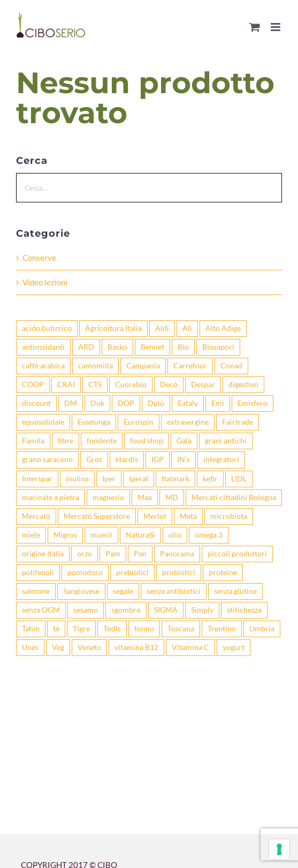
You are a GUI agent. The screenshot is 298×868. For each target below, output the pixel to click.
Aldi (162, 328)
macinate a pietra (51, 497)
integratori (221, 459)
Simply (202, 610)
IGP (158, 459)
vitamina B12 (136, 647)
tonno (144, 629)
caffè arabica (43, 366)
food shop (147, 441)
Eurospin (139, 422)
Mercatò (36, 516)
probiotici (179, 572)
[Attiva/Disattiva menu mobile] (276, 27)
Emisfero (253, 403)
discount (36, 403)
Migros (65, 535)
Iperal (139, 479)
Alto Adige (223, 328)
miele (31, 535)
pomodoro (85, 572)
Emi (218, 403)
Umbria (262, 629)
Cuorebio (131, 384)
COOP (33, 384)
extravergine (188, 422)
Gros (94, 459)
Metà (188, 516)
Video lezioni (45, 282)
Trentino (222, 629)
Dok (97, 403)
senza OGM (41, 610)
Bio (183, 347)
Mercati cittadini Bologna (234, 497)
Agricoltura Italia (113, 328)
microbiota (229, 516)
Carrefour (190, 366)
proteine (223, 572)
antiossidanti (43, 347)
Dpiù (156, 403)
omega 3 (209, 535)
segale (123, 591)
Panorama (177, 554)
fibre (66, 441)
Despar (203, 384)
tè (56, 629)
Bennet (152, 347)
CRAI (66, 384)
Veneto (89, 647)
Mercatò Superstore (97, 516)
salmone (36, 591)
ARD (86, 347)
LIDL (239, 479)
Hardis (127, 459)
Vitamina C (190, 647)
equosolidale (43, 422)
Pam (113, 554)
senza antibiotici (174, 591)
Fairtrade (238, 422)
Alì (187, 328)
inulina (77, 479)
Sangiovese (81, 591)
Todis (112, 629)
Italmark (175, 479)
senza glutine (235, 591)
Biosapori (218, 347)
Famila (33, 441)
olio (175, 535)
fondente (102, 441)
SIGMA (166, 610)
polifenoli (38, 572)
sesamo (86, 610)
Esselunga (94, 422)
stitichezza (244, 610)
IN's (184, 459)
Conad (231, 366)
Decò (169, 384)
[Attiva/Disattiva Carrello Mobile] (255, 27)
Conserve (39, 258)
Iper (109, 479)
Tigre (81, 629)
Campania (143, 366)
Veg (58, 647)
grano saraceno (47, 459)
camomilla (95, 366)
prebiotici (132, 572)
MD (172, 497)
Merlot (155, 516)
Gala (184, 441)
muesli (101, 535)
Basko (117, 347)
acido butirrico (47, 328)
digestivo (243, 384)
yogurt (234, 647)
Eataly (188, 403)
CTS (95, 384)
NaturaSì (140, 535)
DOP (126, 403)
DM (71, 403)
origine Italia (43, 554)
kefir (210, 479)
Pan (140, 554)
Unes (30, 647)
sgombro (126, 610)
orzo (85, 554)
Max (145, 497)
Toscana (181, 629)
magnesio (108, 497)
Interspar (37, 479)
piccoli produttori (237, 554)
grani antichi (226, 441)
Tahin (31, 629)
